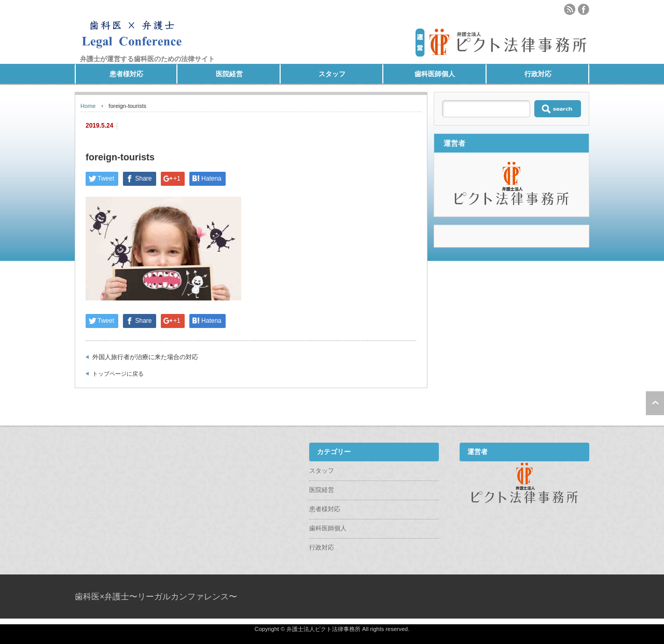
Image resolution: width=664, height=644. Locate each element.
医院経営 (229, 74)
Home (88, 106)
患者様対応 (126, 74)
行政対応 (538, 74)
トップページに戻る (118, 374)
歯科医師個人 (435, 74)
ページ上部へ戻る (655, 403)
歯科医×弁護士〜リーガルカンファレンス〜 (156, 597)
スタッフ (332, 74)
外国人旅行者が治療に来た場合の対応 (145, 357)
